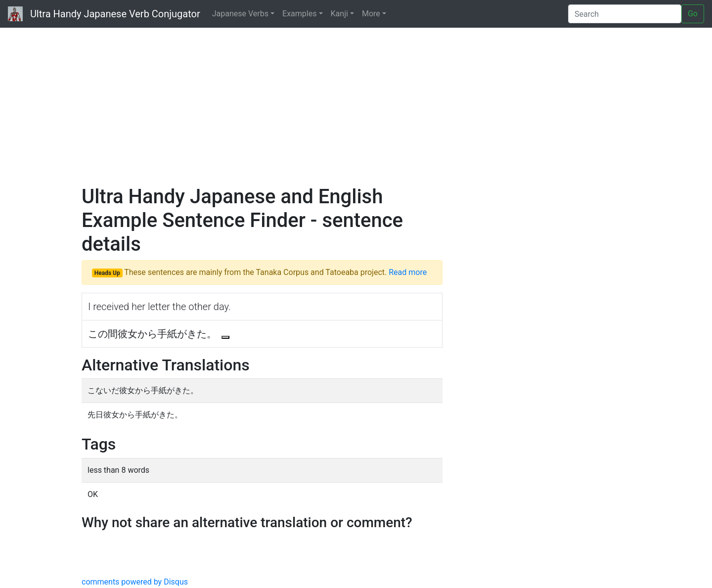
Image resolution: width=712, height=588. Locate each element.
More (371, 14)
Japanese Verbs (240, 14)
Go (693, 14)
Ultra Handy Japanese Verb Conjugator (104, 14)
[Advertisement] (356, 104)
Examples (299, 14)
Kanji (339, 14)
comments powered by (135, 582)
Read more (408, 272)
